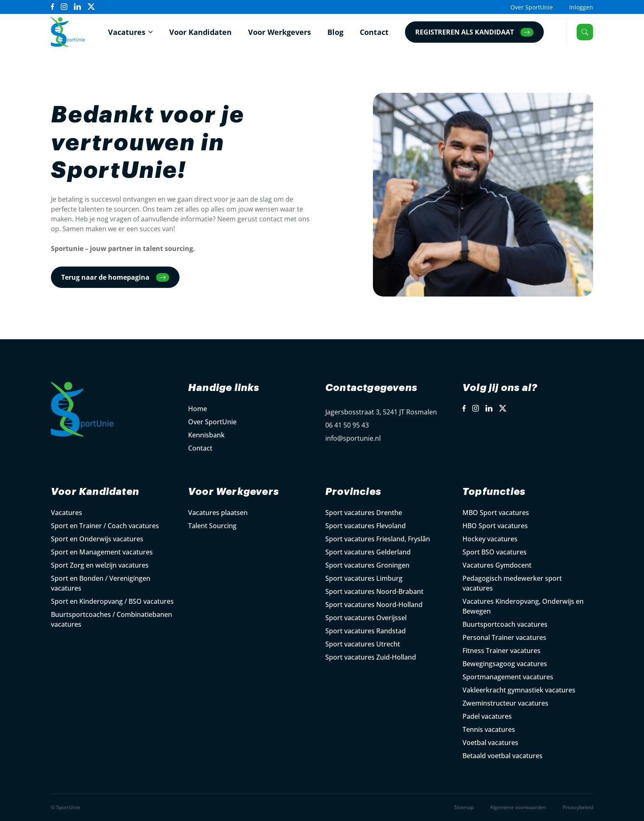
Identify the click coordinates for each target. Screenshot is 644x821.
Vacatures (127, 32)
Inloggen (581, 7)
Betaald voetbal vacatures (503, 756)
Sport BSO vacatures (494, 552)
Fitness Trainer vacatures (501, 651)
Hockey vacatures (490, 539)
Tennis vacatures (489, 729)
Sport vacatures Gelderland (368, 552)
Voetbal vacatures (490, 743)
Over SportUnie (532, 7)
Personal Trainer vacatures (504, 637)
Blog (335, 32)
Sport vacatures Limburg (364, 578)
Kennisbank (206, 435)
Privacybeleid (578, 807)
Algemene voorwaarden (518, 807)
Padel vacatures (487, 716)
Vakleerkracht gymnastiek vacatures (519, 690)
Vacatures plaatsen (218, 513)
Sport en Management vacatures (102, 552)
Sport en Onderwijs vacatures (97, 539)
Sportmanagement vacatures (508, 677)
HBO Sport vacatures (495, 526)
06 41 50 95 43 (347, 425)
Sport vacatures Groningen (367, 565)
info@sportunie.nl (353, 438)
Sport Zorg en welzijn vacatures (100, 565)
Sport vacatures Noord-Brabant (374, 591)
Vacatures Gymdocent (497, 565)
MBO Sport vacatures (496, 513)
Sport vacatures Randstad (366, 631)
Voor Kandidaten (200, 32)
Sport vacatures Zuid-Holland (371, 657)
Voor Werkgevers (279, 32)
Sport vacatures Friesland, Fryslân (378, 539)
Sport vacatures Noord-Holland (374, 605)
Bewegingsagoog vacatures (505, 664)
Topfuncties (494, 492)
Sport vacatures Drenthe (364, 513)
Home (198, 409)
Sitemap (464, 807)
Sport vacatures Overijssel (366, 618)
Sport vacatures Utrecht (363, 644)
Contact (374, 32)
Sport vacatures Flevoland (366, 526)
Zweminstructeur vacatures (505, 703)
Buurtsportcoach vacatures (505, 624)
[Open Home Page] (68, 32)
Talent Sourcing (212, 526)
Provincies (353, 492)
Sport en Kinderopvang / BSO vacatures (112, 601)
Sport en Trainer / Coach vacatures (105, 526)
